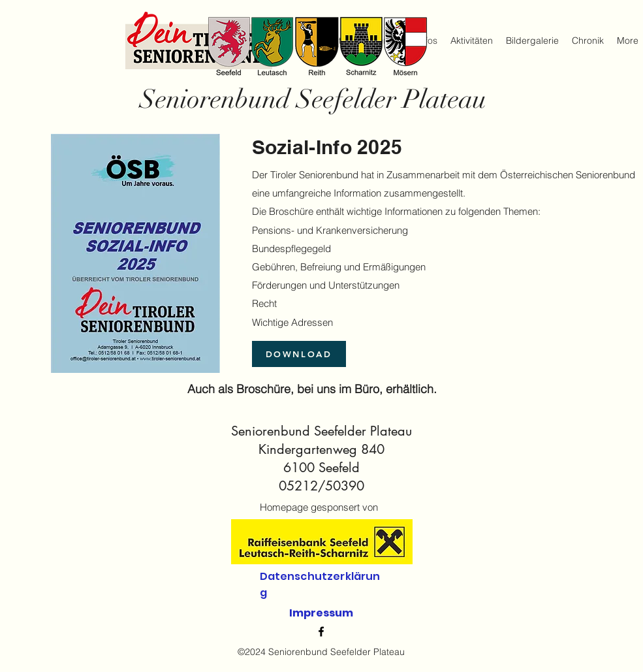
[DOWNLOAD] (299, 354)
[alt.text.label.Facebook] (321, 632)
